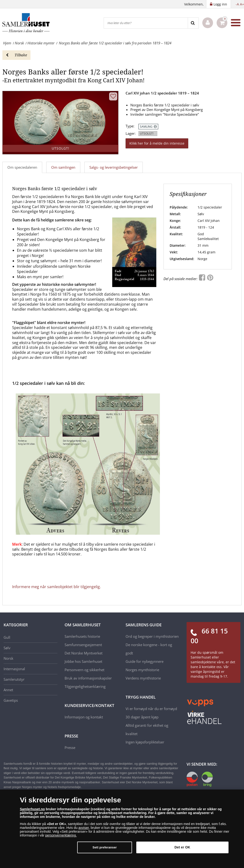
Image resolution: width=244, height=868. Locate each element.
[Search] (193, 23)
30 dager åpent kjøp (142, 717)
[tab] (64, 167)
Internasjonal (14, 669)
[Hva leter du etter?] (146, 23)
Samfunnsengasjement (83, 645)
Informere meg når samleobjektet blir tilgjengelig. (56, 587)
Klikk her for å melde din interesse (157, 143)
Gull (7, 637)
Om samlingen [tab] (63, 167)
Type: (130, 126)
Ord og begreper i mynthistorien (152, 636)
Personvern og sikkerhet (84, 670)
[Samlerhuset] (26, 23)
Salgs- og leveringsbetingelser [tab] (114, 167)
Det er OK (182, 847)
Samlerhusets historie (82, 636)
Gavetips (11, 700)
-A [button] (237, 4)
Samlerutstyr (14, 679)
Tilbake (16, 55)
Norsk (8, 658)
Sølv (7, 648)
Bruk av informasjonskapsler (88, 678)
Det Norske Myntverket (84, 653)
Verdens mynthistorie (143, 678)
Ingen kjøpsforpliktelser (145, 742)
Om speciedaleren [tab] (22, 167)
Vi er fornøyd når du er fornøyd (151, 709)
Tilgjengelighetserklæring (85, 686)
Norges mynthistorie (142, 670)
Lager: (131, 133)
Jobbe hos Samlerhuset (83, 661)
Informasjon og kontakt (84, 717)
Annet (8, 690)
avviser (84, 828)
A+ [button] (242, 4)
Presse (70, 748)
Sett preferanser (105, 847)
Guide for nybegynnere (145, 661)
